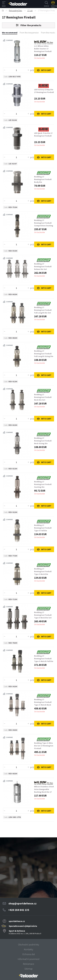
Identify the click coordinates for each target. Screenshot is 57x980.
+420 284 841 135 (19, 910)
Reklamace (28, 964)
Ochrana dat (29, 954)
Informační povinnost (29, 959)
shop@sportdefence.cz (22, 903)
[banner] (28, 976)
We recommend (10, 33)
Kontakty (28, 949)
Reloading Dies (15, 10)
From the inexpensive (29, 33)
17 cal (30, 10)
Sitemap (28, 969)
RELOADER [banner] (18, 4)
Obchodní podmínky (29, 945)
